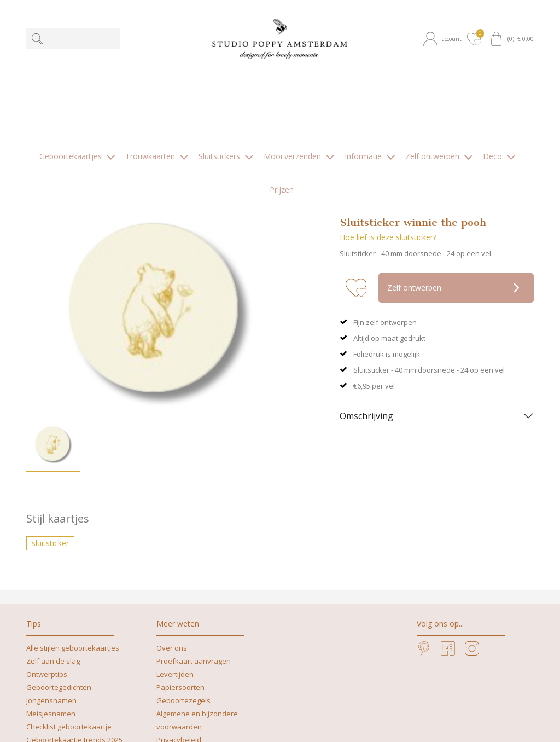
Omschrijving (366, 320)
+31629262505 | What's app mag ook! (334, 709)
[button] (444, 39)
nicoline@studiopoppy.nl (203, 722)
